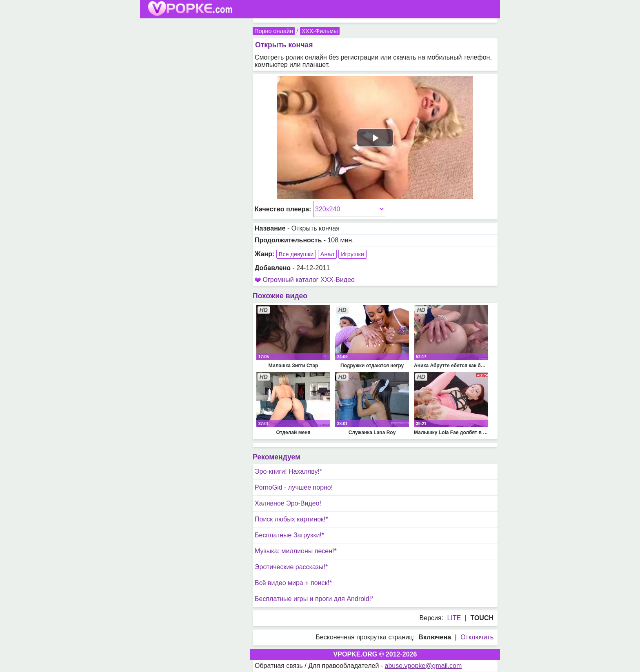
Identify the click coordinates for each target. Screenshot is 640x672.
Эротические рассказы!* (291, 567)
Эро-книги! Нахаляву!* (288, 471)
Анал (327, 254)
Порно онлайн (274, 31)
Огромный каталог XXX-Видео (309, 280)
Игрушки (352, 254)
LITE (454, 618)
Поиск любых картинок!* (291, 519)
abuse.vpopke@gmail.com (423, 666)
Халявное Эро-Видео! (288, 503)
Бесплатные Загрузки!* (289, 535)
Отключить (477, 637)
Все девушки (296, 254)
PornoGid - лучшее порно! (294, 487)
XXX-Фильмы (320, 31)
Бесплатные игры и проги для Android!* (314, 599)
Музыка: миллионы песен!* (296, 551)
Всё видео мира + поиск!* (293, 583)
